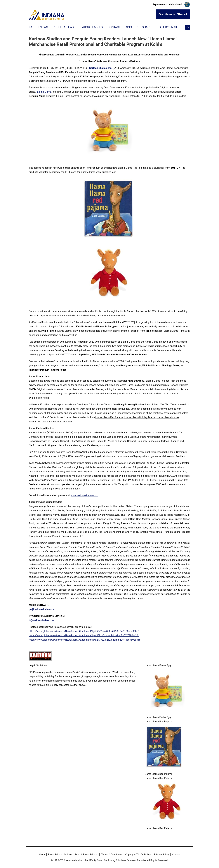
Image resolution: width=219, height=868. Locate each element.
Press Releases (65, 27)
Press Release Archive (60, 855)
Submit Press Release (86, 855)
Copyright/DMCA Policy (138, 855)
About (42, 855)
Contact (114, 27)
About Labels (92, 27)
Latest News (38, 27)
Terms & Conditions (112, 855)
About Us (132, 27)
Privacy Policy (161, 855)
